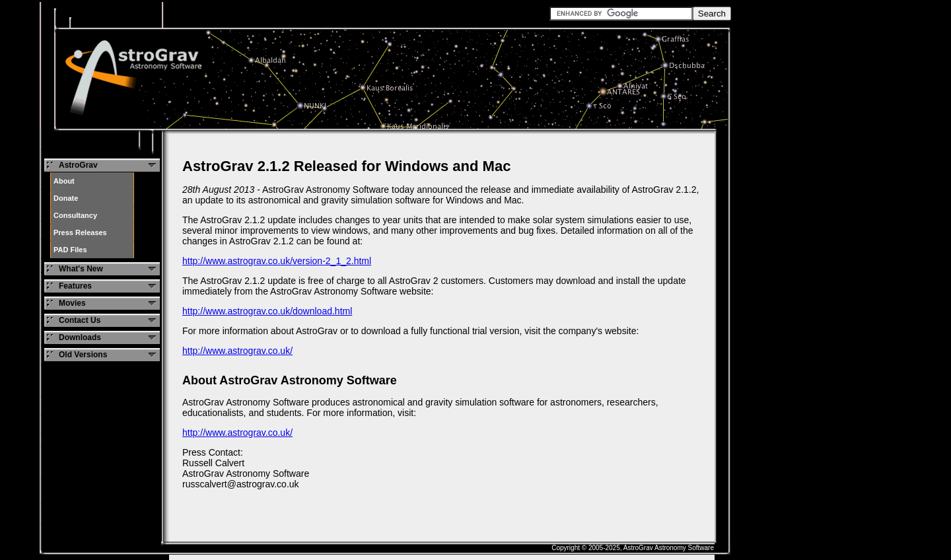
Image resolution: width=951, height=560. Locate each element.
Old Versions (83, 355)
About (64, 181)
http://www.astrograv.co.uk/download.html (267, 311)
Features (75, 286)
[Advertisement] (830, 65)
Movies (72, 303)
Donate (66, 198)
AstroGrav (78, 165)
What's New (81, 269)
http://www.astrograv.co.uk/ (237, 351)
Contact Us (80, 320)
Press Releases (80, 232)
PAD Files (70, 250)
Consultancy (75, 215)
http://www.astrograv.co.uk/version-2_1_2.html (277, 261)
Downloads (80, 337)
